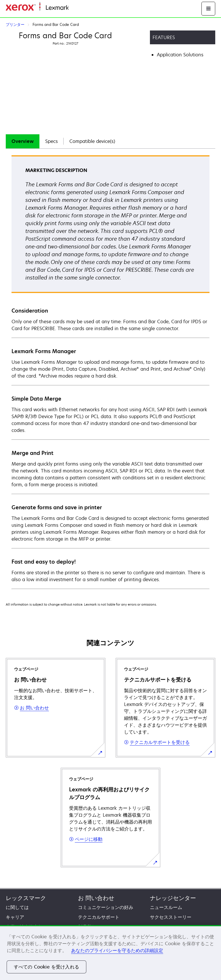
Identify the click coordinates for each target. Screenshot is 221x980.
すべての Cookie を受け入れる (46, 967)
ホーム (75, 8)
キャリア (15, 917)
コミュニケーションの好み (106, 907)
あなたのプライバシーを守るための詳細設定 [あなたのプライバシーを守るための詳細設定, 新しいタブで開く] (117, 950)
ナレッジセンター (173, 898)
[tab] (23, 141)
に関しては (17, 907)
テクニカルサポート (99, 917)
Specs (52, 141)
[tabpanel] (110, 372)
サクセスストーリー (171, 917)
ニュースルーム (166, 907)
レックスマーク (26, 898)
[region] (110, 953)
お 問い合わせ (96, 898)
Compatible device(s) (92, 141)
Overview (23, 141)
